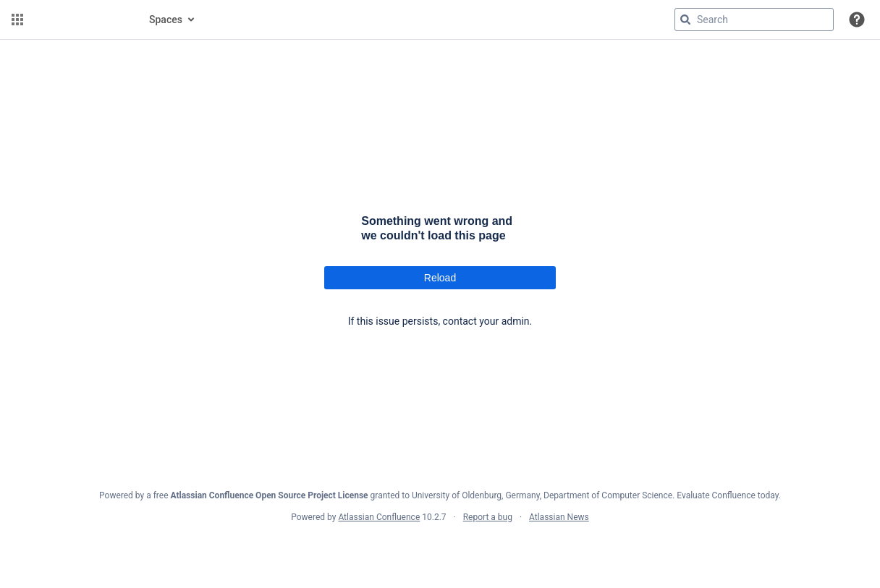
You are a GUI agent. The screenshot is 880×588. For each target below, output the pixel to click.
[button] (17, 20)
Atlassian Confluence (379, 517)
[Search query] (754, 20)
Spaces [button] (166, 20)
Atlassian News (559, 517)
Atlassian (440, 549)
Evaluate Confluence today (727, 495)
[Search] (685, 20)
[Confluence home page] (81, 20)
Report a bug (488, 517)
